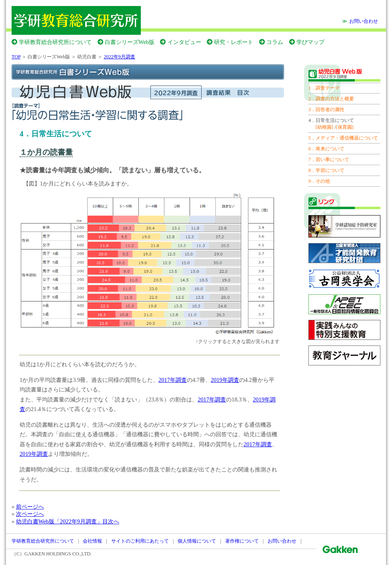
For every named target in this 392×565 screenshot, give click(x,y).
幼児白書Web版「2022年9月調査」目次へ (68, 521)
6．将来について (326, 149)
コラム (275, 42)
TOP (16, 57)
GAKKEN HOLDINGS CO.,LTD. (58, 554)
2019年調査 (225, 380)
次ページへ (30, 514)
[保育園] (345, 127)
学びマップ (310, 42)
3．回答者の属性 (326, 110)
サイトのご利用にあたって (140, 541)
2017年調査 (173, 380)
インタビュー (184, 42)
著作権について (242, 541)
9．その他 (319, 181)
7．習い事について (329, 160)
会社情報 (92, 541)
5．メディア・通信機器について (343, 138)
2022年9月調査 (120, 57)
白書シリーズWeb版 (130, 42)
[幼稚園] (324, 127)
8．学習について (326, 170)
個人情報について (197, 541)
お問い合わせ (364, 21)
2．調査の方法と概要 (331, 99)
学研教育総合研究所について (55, 42)
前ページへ (30, 507)
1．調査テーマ (324, 88)
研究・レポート (234, 42)
